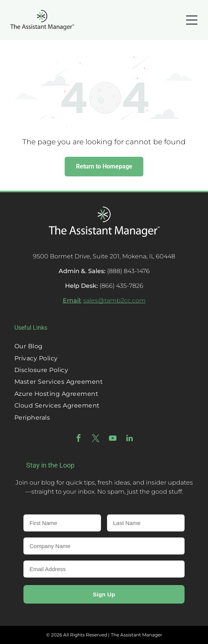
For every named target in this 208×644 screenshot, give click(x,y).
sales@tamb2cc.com (114, 300)
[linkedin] (130, 439)
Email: (72, 300)
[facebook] (79, 439)
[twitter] (96, 439)
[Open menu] (192, 20)
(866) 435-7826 (121, 286)
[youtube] (113, 439)
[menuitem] (104, 346)
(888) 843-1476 (128, 271)
